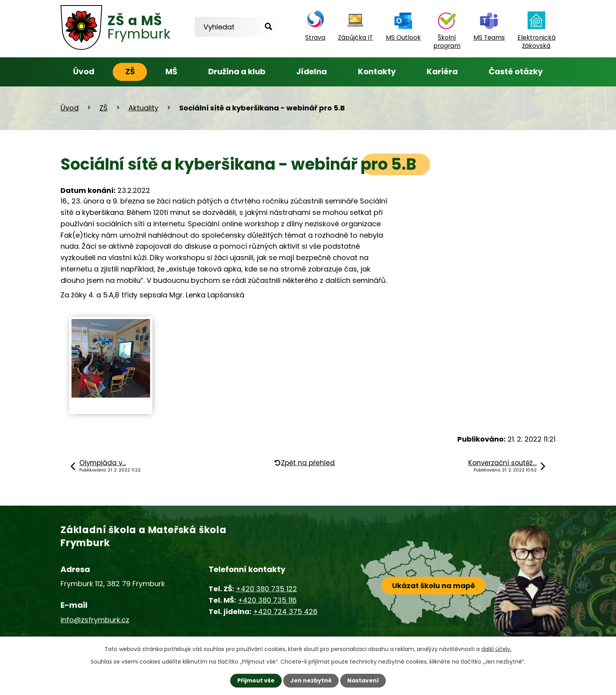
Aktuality (143, 108)
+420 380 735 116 (267, 600)
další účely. (496, 649)
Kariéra (442, 72)
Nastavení (363, 680)
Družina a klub (237, 72)
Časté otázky (516, 72)
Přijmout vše (256, 680)
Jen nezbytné (311, 680)
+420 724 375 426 (285, 612)
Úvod (84, 72)
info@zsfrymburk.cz (95, 620)
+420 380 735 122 (266, 589)
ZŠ (130, 72)
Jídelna (312, 72)
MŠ (171, 72)
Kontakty (377, 72)
